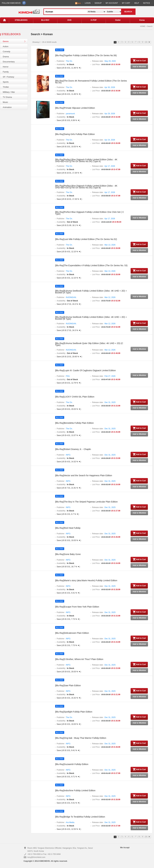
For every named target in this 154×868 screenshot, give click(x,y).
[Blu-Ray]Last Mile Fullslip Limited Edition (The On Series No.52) (86, 239)
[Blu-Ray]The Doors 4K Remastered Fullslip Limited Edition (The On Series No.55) (91, 82)
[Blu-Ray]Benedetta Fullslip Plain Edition (74, 423)
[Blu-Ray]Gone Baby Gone (68, 554)
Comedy (6, 52)
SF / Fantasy (8, 77)
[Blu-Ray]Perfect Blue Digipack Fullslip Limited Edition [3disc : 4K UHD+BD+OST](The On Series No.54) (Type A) (86, 160)
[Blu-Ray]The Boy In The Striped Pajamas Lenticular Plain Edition (86, 502)
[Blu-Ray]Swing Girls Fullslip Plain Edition (75, 134)
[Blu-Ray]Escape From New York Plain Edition (77, 607)
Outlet (118, 20)
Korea (142, 20)
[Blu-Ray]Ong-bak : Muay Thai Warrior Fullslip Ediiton (81, 738)
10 (146, 42)
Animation (7, 107)
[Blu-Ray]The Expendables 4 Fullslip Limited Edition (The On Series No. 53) (91, 265)
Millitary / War (9, 92)
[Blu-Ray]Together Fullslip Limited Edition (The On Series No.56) (86, 55)
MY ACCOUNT (112, 3)
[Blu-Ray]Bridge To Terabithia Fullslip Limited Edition (80, 817)
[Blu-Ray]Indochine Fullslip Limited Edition (75, 790)
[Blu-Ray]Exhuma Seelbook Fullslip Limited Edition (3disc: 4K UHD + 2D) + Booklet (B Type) (91, 318)
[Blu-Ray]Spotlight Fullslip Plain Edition (74, 712)
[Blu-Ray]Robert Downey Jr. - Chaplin (73, 449)
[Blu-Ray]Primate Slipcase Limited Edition (75, 108)
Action (6, 46)
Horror (6, 67)
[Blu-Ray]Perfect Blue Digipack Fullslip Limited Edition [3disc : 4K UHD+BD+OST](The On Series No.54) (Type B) (86, 187)
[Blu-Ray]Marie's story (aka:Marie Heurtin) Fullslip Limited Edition (86, 580)
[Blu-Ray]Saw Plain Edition (68, 685)
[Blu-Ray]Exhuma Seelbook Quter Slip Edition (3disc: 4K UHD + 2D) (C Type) (89, 344)
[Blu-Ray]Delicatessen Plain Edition (72, 633)
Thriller (6, 87)
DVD (69, 20)
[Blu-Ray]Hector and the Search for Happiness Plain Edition (84, 475)
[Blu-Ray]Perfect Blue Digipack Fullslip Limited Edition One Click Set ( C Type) (90, 213)
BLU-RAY (45, 20)
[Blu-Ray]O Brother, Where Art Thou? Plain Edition (79, 659)
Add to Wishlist (139, 67)
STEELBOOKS (21, 20)
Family (6, 72)
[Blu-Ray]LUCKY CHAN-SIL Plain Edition (75, 397)
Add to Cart (139, 61)
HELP (137, 3)
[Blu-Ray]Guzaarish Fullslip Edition (72, 764)
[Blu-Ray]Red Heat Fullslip (68, 528)
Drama (6, 57)
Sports (6, 82)
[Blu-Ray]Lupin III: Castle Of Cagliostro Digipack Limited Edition (85, 370)
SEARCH (128, 12)
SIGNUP (98, 3)
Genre (6, 41)
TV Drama (7, 97)
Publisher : (65, 61)
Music (5, 102)
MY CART (126, 3)
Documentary (9, 62)
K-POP (94, 20)
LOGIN (88, 3)
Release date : (104, 61)
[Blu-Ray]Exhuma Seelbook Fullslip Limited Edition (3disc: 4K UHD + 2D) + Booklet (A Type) (91, 292)
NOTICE (147, 3)
